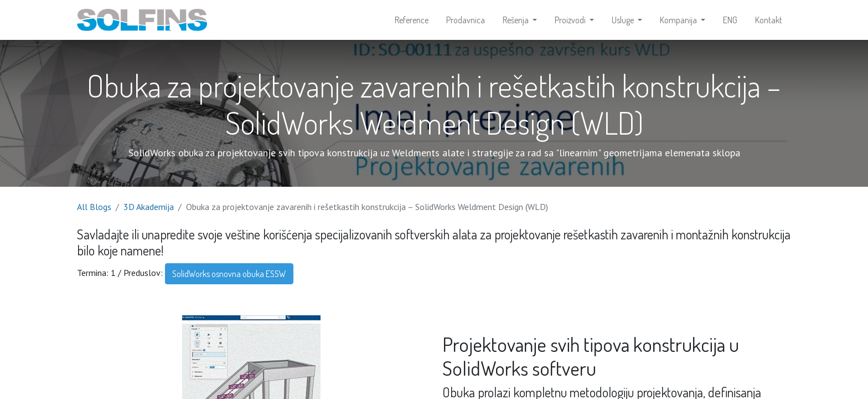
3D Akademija (149, 207)
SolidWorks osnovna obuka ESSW (229, 274)
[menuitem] (412, 20)
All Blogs (94, 207)
